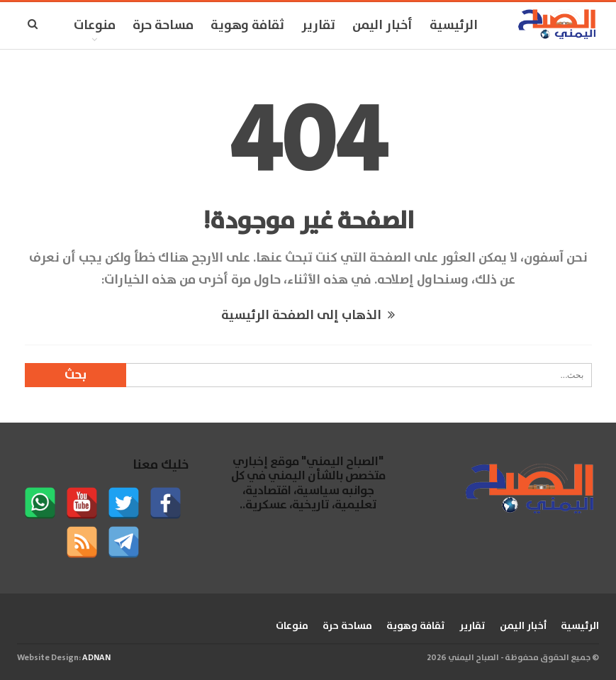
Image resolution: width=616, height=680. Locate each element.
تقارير (318, 26)
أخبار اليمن (382, 26)
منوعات (95, 26)
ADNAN (96, 658)
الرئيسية (454, 26)
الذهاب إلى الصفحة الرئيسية (308, 316)
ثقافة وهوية (247, 26)
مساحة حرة (163, 26)
